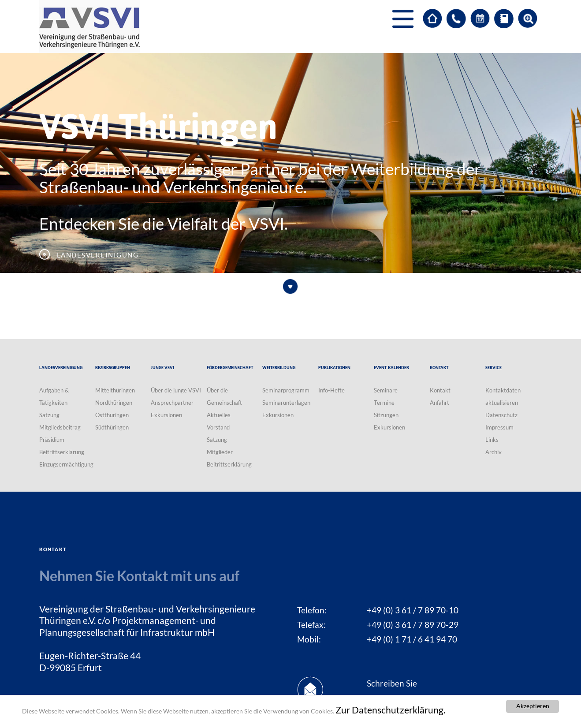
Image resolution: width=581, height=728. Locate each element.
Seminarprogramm (286, 390)
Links (492, 440)
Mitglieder (220, 452)
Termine (384, 403)
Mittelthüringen (115, 390)
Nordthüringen (114, 403)
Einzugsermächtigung (66, 464)
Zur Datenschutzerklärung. (390, 710)
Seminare (386, 390)
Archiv (493, 452)
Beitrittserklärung (62, 452)
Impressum (499, 427)
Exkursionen (166, 415)
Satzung (49, 415)
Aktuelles (219, 415)
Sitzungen (386, 415)
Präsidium (52, 440)
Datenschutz (501, 415)
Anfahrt (439, 403)
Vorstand (218, 427)
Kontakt (440, 390)
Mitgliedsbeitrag (60, 427)
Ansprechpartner (172, 403)
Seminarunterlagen (286, 403)
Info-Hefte (331, 390)
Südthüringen (112, 427)
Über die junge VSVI (176, 390)
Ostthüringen (112, 415)
